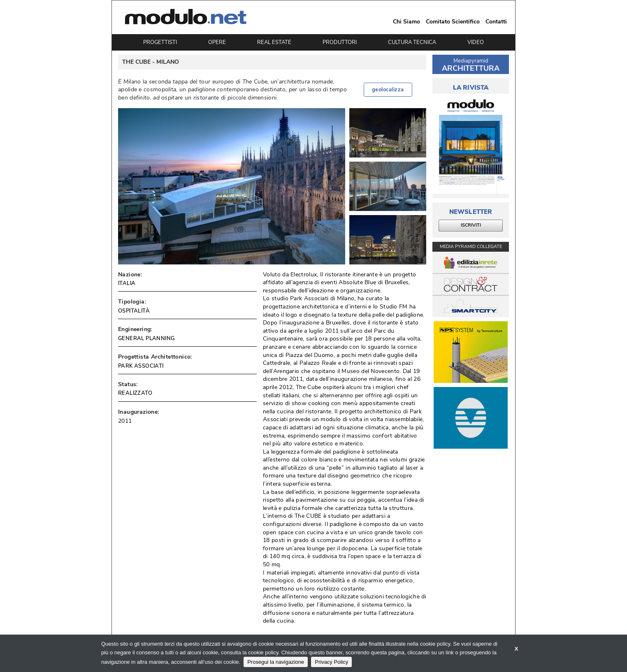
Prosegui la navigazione (276, 662)
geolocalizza (388, 90)
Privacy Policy (331, 662)
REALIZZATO (135, 393)
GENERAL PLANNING (146, 338)
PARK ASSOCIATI (141, 366)
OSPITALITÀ (134, 311)
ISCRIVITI (471, 225)
